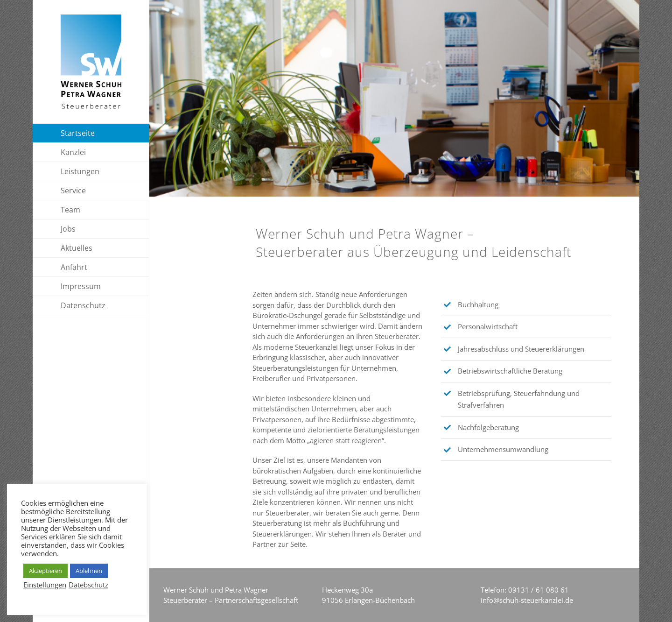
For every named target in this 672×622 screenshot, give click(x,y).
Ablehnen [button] (89, 571)
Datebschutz (88, 585)
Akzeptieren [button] (45, 571)
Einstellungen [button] (45, 585)
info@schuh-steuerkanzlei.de (527, 600)
